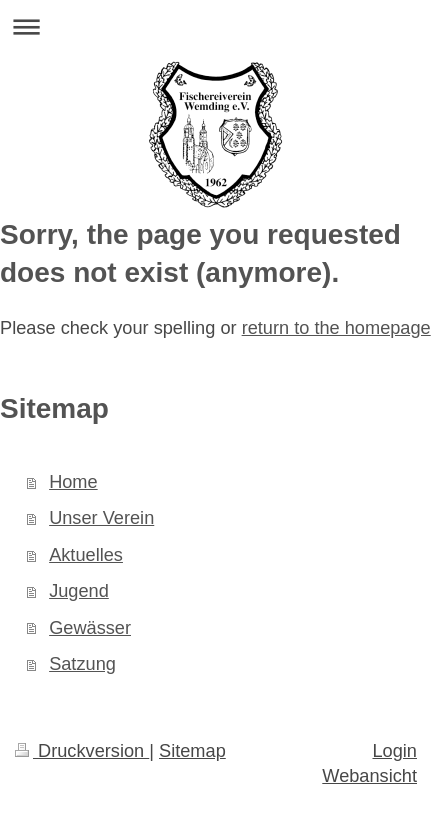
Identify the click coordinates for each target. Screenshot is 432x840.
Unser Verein (101, 518)
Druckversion (82, 751)
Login (394, 751)
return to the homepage (336, 328)
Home (73, 482)
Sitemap (192, 751)
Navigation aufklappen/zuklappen (216, 26)
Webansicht (369, 776)
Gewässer (90, 628)
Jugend (79, 591)
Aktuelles (86, 555)
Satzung (82, 664)
